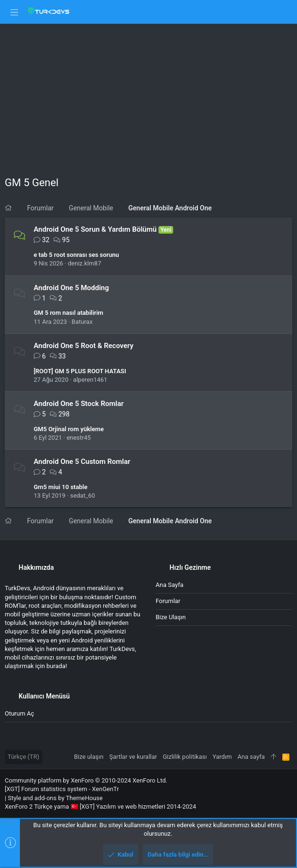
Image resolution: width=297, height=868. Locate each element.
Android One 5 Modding (71, 288)
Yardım (222, 757)
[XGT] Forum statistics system (62, 789)
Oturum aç (19, 713)
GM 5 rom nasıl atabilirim (69, 313)
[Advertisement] (148, 95)
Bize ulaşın (171, 617)
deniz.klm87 (84, 263)
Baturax (82, 322)
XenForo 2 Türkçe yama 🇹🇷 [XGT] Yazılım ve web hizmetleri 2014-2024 (100, 807)
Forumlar (168, 601)
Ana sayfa (169, 585)
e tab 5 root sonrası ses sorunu (76, 255)
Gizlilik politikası (185, 757)
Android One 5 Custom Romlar (82, 462)
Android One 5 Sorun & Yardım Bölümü (95, 229)
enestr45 (79, 438)
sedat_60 (83, 495)
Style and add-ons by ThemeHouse (55, 798)
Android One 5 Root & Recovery (84, 346)
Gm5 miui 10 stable (60, 487)
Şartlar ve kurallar (133, 757)
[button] (14, 12)
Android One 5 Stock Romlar (79, 404)
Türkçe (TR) (23, 757)
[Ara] (283, 12)
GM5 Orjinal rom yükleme (69, 429)
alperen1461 (90, 380)
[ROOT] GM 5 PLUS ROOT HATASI (80, 371)
